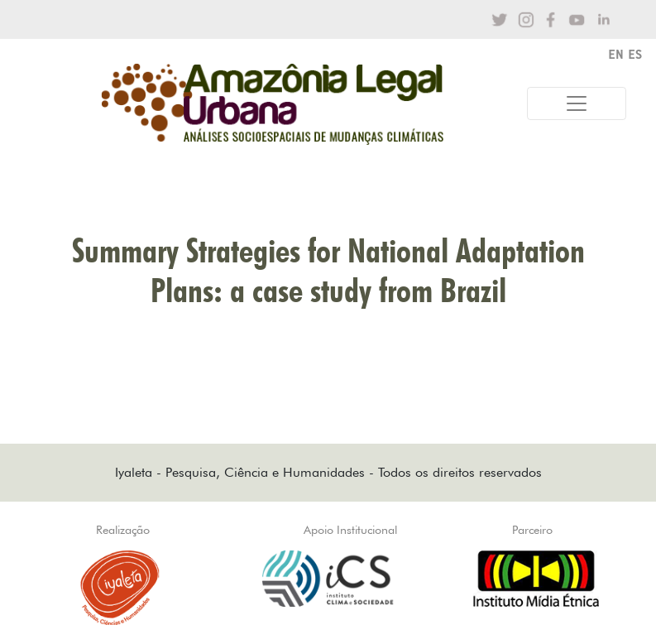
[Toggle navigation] (577, 103)
